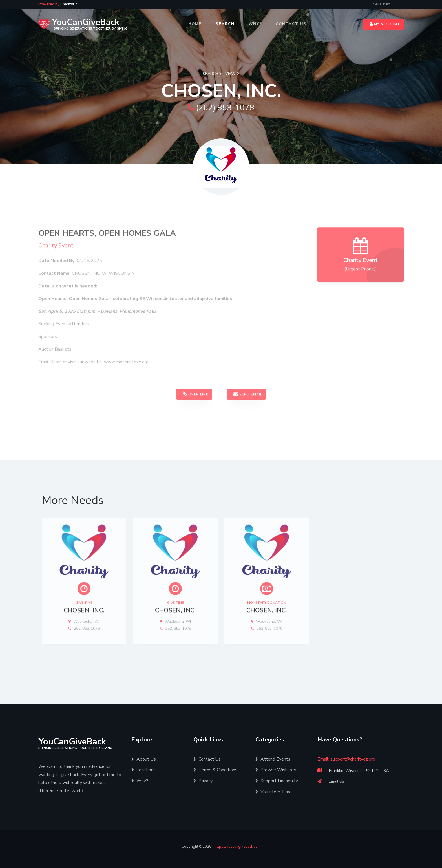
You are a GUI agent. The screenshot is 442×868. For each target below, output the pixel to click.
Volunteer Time (274, 792)
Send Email (248, 411)
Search (225, 24)
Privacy (203, 781)
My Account (385, 24)
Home (195, 24)
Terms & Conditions (215, 770)
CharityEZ (381, 5)
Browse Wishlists (276, 770)
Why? (255, 24)
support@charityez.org (353, 759)
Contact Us (291, 24)
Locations (143, 770)
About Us (144, 759)
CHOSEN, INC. (84, 627)
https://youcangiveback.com (238, 847)
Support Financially (277, 781)
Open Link (196, 411)
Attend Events (273, 759)
